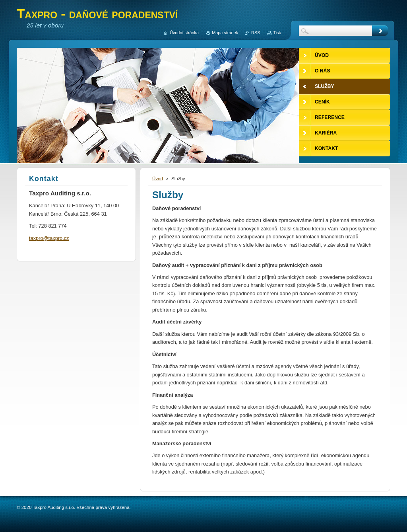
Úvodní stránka (184, 33)
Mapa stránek (225, 33)
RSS (256, 33)
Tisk (277, 33)
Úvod (158, 179)
